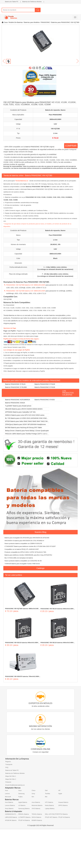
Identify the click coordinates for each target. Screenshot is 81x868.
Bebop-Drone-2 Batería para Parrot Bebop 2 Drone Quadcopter (27, 431)
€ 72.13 (55, 138)
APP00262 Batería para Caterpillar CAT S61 (20, 412)
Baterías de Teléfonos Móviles (32, 2)
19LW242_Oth (55, 244)
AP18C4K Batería (11, 820)
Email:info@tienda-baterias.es (15, 785)
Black (55, 258)
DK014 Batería (36, 817)
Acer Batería (9, 802)
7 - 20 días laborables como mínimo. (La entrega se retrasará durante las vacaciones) (55, 275)
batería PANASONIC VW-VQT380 (37, 147)
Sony (33, 794)
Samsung (21, 794)
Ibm (33, 797)
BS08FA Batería (37, 820)
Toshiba (47, 794)
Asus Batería (36, 802)
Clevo (33, 790)
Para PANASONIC (55, 115)
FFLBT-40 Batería (64, 817)
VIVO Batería (36, 808)
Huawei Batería (63, 802)
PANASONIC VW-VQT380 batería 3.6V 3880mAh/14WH (26, 285)
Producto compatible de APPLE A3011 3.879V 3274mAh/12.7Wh (25, 552)
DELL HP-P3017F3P (52, 814)
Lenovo (7, 794)
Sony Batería (9, 808)
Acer (6, 790)
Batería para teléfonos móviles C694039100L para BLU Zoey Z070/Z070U (28, 555)
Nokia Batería (49, 805)
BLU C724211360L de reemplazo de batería (19, 558)
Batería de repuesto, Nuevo (55, 110)
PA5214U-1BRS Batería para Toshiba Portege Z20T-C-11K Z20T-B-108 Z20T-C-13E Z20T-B (26, 434)
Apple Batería (23, 802)
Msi (46, 797)
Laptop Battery (50, 808)
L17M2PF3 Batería (24, 817)
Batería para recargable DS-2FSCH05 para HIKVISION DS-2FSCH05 (27, 538)
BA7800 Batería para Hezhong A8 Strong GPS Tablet (23, 428)
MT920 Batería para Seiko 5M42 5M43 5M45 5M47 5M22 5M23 (26, 422)
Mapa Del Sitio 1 (11, 776)
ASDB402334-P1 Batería (12, 814)
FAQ (7, 767)
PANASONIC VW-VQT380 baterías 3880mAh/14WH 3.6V (22, 609)
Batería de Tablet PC (12, 2)
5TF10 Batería (63, 814)
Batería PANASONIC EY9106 (45, 387)
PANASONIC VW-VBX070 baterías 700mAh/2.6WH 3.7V (22, 677)
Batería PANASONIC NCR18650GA (18, 400)
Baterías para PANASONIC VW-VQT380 (65, 22)
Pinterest (8, 782)
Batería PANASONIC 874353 (45, 400)
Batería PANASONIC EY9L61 (15, 384)
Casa (5, 22)
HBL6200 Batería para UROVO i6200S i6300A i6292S (24, 409)
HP (59, 790)
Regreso (8, 762)
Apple (60, 794)
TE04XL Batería (37, 814)
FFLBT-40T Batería (51, 817)
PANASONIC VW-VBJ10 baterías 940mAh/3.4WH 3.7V (57, 609)
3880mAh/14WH (55, 119)
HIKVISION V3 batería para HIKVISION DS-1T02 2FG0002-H (24, 541)
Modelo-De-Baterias (16, 22)
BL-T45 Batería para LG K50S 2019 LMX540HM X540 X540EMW (26, 419)
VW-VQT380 (55, 129)
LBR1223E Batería (11, 817)
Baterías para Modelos (32, 22)
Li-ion (55, 133)
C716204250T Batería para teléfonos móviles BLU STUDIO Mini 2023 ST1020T (30, 546)
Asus (20, 790)
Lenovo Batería (10, 805)
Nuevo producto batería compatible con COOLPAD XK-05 (23, 561)
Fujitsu (20, 797)
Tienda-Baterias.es (22, 181)
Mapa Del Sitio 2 (11, 779)
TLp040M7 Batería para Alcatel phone (18, 406)
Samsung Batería (24, 808)
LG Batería (22, 805)
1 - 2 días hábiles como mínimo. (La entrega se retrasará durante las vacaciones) (55, 268)
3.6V (55, 124)
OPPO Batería (63, 805)
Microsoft (8, 797)
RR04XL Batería (24, 814)
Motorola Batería (37, 805)
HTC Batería (49, 802)
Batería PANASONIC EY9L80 (45, 384)
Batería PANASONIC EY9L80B (16, 387)
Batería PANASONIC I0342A (15, 403)
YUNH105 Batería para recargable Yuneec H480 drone (22, 564)
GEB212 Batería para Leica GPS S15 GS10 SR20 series (25, 415)
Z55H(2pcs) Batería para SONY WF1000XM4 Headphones (25, 424)
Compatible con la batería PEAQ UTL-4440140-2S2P (22, 549)
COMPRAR (71, 146)
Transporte (9, 764)
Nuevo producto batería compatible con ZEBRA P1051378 (23, 543)
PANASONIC (45, 22)
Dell (46, 790)
